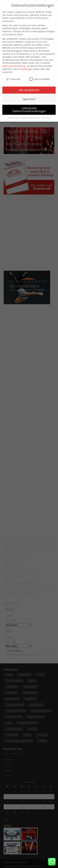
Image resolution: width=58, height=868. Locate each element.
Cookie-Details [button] (13, 114)
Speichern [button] (29, 95)
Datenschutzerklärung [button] (31, 114)
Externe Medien (40, 76)
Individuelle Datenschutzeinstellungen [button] (29, 106)
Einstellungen (26, 65)
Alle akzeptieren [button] (29, 86)
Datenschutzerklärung (14, 62)
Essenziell (13, 76)
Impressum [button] (46, 114)
